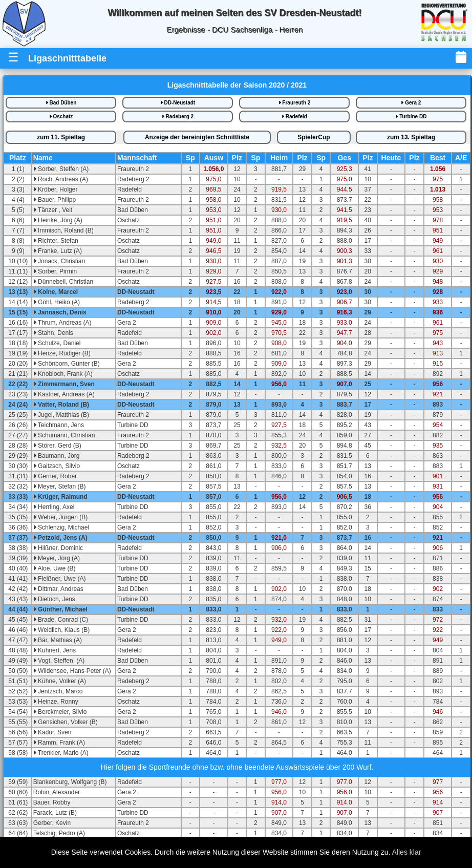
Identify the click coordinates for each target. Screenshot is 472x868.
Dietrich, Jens (54, 599)
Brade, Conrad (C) (61, 620)
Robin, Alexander (57, 792)
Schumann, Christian (64, 435)
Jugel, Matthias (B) (61, 415)
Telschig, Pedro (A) (59, 833)
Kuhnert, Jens (55, 650)
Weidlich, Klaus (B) (61, 630)
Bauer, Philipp (55, 200)
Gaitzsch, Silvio (57, 466)
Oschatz (61, 117)
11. (61, 137)
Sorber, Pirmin (55, 271)
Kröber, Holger (56, 189)
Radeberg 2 (178, 117)
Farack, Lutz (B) (55, 813)
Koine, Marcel (56, 292)
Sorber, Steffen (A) (61, 169)
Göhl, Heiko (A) (57, 302)
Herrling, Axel (54, 507)
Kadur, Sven (52, 732)
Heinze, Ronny (56, 702)
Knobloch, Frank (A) (63, 374)
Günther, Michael (60, 609)
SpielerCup (314, 137)
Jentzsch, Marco (58, 691)
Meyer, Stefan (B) (60, 486)
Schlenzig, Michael (61, 527)
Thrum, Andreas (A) (62, 323)
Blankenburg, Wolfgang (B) (70, 782)
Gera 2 (411, 103)
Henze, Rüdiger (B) (62, 353)
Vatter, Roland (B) (61, 405)
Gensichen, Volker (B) (66, 722)
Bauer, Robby (52, 802)
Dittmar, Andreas (58, 589)
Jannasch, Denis (60, 312)
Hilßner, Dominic (58, 548)
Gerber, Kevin (52, 823)
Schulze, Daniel (57, 343)
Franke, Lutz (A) (58, 251)
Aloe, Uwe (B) (55, 568)
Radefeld (294, 117)
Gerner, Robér (55, 476)
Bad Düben (61, 103)
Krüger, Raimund (60, 497)
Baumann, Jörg (57, 456)
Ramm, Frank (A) (59, 743)
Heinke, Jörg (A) (58, 220)
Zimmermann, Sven (64, 384)
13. (411, 137)
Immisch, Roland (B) (63, 230)
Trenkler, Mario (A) (61, 753)
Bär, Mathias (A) (58, 640)
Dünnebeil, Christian (63, 282)
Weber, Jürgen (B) (61, 517)
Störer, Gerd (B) (57, 446)
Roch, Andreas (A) (61, 179)
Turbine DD (411, 117)
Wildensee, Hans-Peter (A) (72, 671)
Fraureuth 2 (295, 103)
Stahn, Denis (53, 333)
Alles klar (407, 852)
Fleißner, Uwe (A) (60, 579)
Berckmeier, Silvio (60, 712)
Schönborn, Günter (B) (67, 364)
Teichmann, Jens (59, 425)
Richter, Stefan (56, 241)
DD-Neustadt (178, 103)
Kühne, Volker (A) (60, 681)
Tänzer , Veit (53, 210)
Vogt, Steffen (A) (59, 661)
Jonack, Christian (59, 261)
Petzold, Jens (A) (60, 538)
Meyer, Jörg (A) (57, 558)
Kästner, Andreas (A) (64, 394)
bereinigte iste (197, 137)
